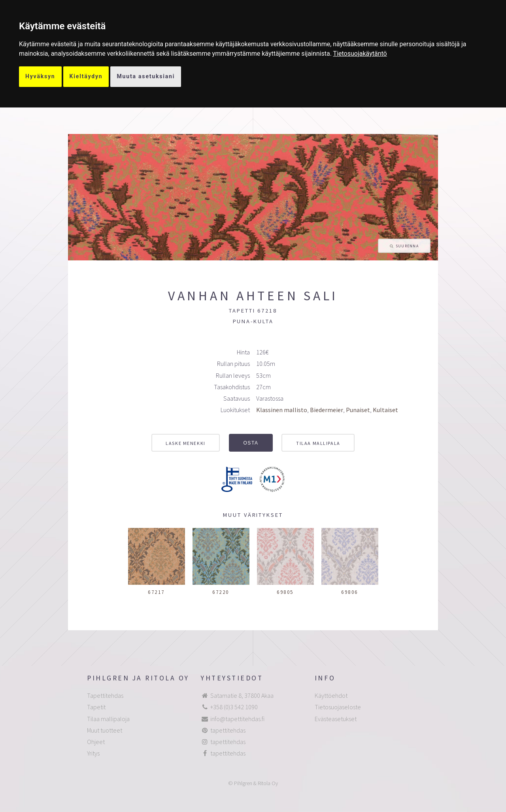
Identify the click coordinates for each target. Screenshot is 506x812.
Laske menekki (185, 443)
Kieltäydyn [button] (86, 76)
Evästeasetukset (336, 719)
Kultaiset (385, 410)
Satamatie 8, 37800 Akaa (242, 695)
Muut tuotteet (105, 730)
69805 (285, 592)
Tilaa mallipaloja (108, 719)
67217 (156, 592)
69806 (350, 592)
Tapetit (96, 707)
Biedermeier (327, 410)
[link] (360, 54)
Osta (251, 443)
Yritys (93, 753)
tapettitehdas (228, 730)
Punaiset (358, 410)
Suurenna (407, 246)
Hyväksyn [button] (40, 76)
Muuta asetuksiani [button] (146, 76)
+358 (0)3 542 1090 (234, 707)
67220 (221, 592)
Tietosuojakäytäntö (360, 54)
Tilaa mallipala (318, 443)
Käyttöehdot (331, 695)
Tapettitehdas (105, 695)
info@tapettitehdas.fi (237, 719)
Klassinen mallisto (282, 410)
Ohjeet (96, 742)
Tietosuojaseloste (338, 707)
